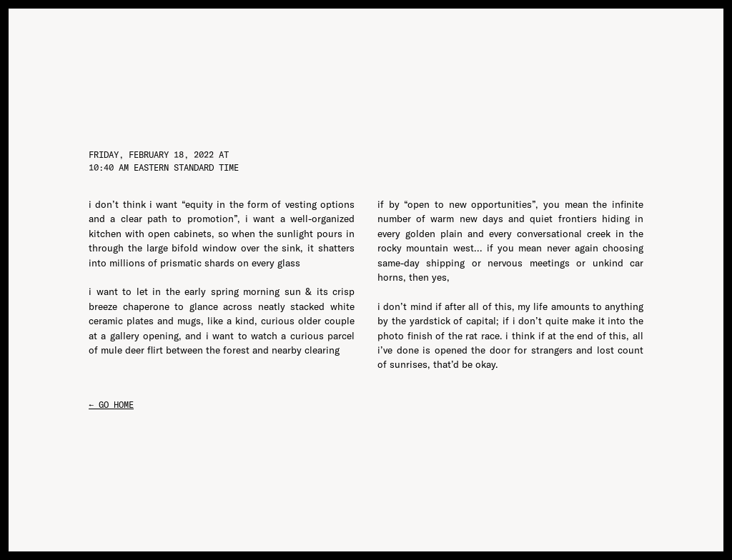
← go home (111, 405)
